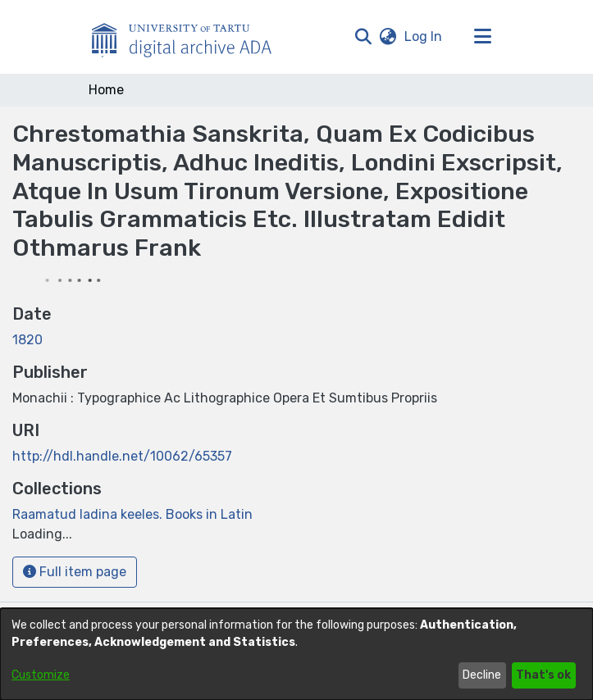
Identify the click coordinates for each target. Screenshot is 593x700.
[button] (364, 37)
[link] (132, 514)
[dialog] (296, 654)
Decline (482, 675)
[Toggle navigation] (483, 37)
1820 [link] (27, 340)
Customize (41, 675)
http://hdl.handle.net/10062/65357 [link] (122, 456)
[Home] (190, 37)
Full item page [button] (75, 572)
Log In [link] (424, 36)
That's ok (543, 675)
